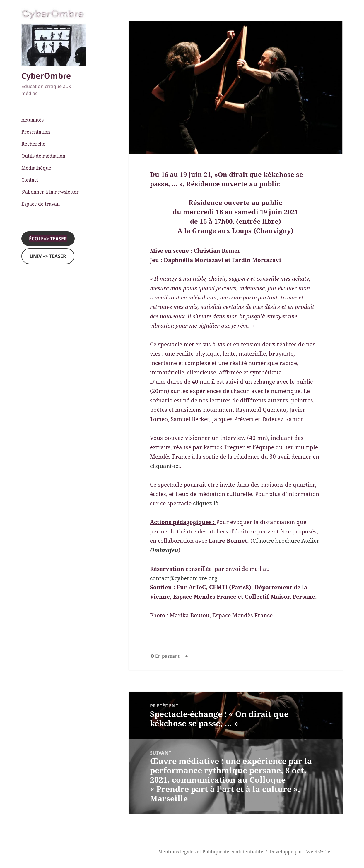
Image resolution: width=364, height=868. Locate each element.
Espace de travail (41, 204)
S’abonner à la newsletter (50, 192)
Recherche (33, 144)
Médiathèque (36, 168)
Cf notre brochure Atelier (286, 541)
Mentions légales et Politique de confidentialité (211, 852)
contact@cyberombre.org (184, 578)
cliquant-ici (165, 466)
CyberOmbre (46, 76)
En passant (167, 656)
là (216, 503)
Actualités (33, 120)
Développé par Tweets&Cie (300, 852)
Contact (30, 180)
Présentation (36, 132)
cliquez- (203, 503)
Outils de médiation (43, 156)
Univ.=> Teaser (48, 256)
